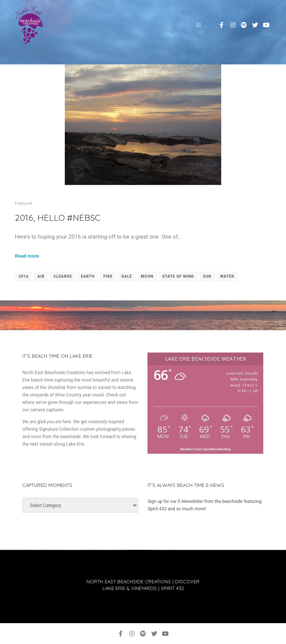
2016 (24, 276)
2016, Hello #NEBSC (58, 217)
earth (88, 276)
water (227, 276)
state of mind (178, 276)
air (41, 276)
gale (127, 276)
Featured (23, 203)
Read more (27, 256)
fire (108, 276)
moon (147, 276)
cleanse (63, 276)
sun (207, 276)
